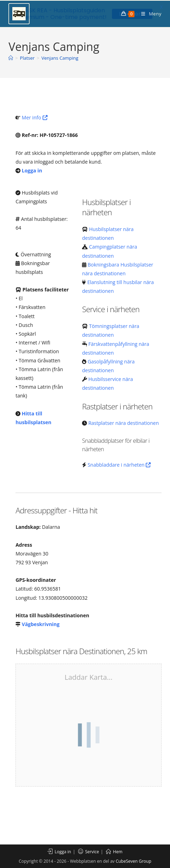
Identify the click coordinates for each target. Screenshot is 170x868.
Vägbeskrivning (41, 623)
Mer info (35, 117)
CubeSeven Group (134, 860)
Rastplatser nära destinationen (124, 422)
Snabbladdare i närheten (119, 464)
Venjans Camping (60, 57)
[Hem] (11, 57)
